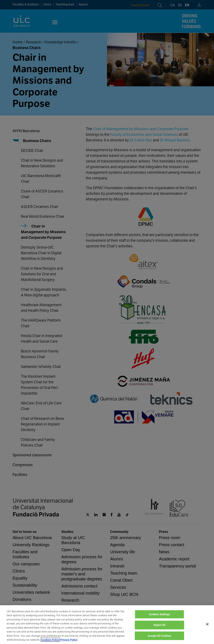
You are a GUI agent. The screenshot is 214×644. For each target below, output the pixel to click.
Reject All (160, 630)
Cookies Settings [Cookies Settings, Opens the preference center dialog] (159, 619)
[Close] (207, 629)
